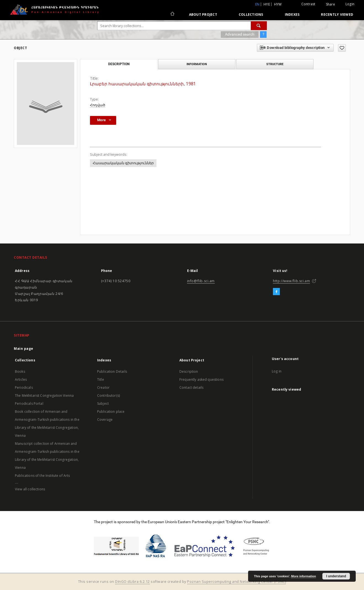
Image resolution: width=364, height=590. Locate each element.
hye (267, 4)
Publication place (111, 412)
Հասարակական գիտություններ (123, 163)
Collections (251, 14)
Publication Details (112, 371)
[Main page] (172, 14)
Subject (103, 404)
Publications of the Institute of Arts (42, 476)
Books (20, 371)
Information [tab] (197, 64)
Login (350, 4)
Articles (21, 379)
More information (304, 576)
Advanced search (240, 34)
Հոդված (98, 105)
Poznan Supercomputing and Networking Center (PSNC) (237, 582)
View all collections (30, 489)
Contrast (308, 4)
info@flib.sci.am (201, 281)
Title (101, 379)
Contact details (191, 387)
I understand (336, 576)
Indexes (292, 14)
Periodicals (24, 387)
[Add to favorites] (342, 48)
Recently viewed (337, 14)
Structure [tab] (275, 64)
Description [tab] (119, 64)
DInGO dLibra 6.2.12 (132, 582)
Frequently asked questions (201, 379)
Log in (277, 371)
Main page (24, 349)
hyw (278, 4)
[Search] (259, 26)
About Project (203, 14)
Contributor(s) (108, 395)
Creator (103, 387)
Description (189, 371)
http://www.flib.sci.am (291, 281)
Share (330, 4)
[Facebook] (276, 292)
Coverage (105, 420)
